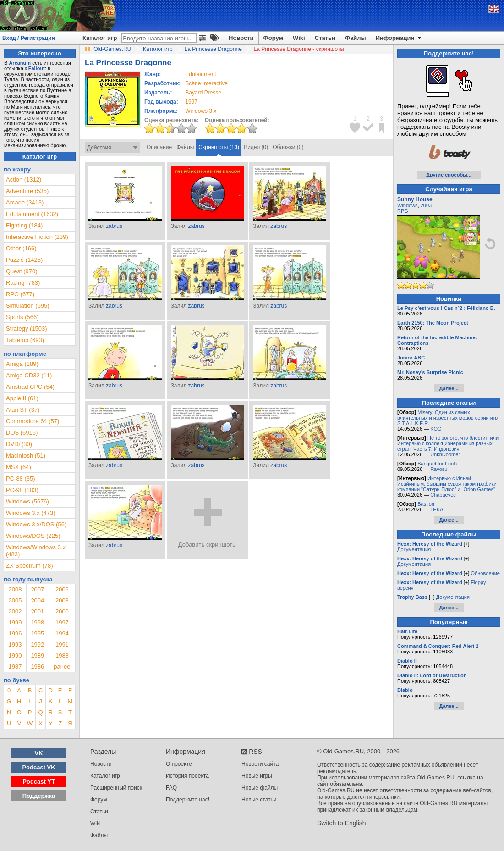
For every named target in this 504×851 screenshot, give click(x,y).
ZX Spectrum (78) (30, 566)
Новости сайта (260, 764)
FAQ (171, 788)
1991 (62, 644)
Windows (408, 205)
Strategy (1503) (27, 329)
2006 (62, 589)
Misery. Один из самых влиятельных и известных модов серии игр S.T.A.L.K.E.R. (447, 418)
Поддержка (39, 796)
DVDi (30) (19, 444)
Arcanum (20, 63)
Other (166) (21, 248)
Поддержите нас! (188, 800)
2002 (15, 611)
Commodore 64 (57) (33, 421)
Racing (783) (23, 283)
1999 (15, 622)
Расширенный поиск (116, 788)
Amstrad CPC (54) (30, 387)
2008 (15, 589)
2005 (15, 600)
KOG (436, 429)
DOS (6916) (22, 433)
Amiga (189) (22, 364)
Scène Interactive (206, 83)
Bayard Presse (203, 93)
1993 (15, 644)
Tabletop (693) (25, 340)
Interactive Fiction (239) (37, 237)
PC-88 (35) (21, 478)
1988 (62, 655)
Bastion (426, 504)
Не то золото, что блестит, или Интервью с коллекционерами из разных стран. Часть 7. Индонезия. (448, 443)
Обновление (485, 573)
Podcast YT (39, 782)
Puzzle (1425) (24, 260)
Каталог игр (100, 38)
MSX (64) (19, 467)
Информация (399, 38)
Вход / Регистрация (29, 38)
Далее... (449, 388)
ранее (62, 666)
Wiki (299, 38)
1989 (37, 655)
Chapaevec (443, 495)
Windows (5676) (27, 501)
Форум (273, 38)
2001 (37, 611)
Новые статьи (259, 800)
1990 (15, 655)
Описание (159, 147)
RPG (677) (20, 294)
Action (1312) (24, 180)
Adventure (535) (27, 191)
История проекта (187, 776)
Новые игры (257, 776)
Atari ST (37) (23, 410)
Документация (414, 549)
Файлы (356, 38)
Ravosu (439, 469)
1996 (15, 633)
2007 (37, 589)
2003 (62, 600)
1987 (15, 666)
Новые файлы (260, 788)
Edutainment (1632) (32, 214)
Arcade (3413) (25, 202)
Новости (241, 38)
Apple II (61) (22, 398)
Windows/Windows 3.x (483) (36, 551)
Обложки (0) (288, 147)
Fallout (37, 68)
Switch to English (342, 823)
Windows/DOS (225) (33, 536)
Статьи (325, 38)
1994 (62, 633)
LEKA (437, 509)
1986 (37, 666)
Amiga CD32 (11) (29, 375)
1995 (37, 633)
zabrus (114, 226)
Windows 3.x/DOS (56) (36, 524)
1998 (37, 622)
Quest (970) (22, 271)
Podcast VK (38, 767)
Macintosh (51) (26, 456)
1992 (37, 644)
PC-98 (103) (22, 490)
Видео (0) (256, 147)
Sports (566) (22, 317)
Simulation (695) (28, 306)
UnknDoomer (445, 454)
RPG (403, 211)
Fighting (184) (24, 225)
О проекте (179, 764)
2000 (62, 611)
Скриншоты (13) (219, 147)
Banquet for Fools (437, 464)
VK (39, 753)
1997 (191, 102)
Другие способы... (449, 175)
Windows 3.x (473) (31, 513)
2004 (37, 600)
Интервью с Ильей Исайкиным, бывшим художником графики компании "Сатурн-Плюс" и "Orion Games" (447, 484)
